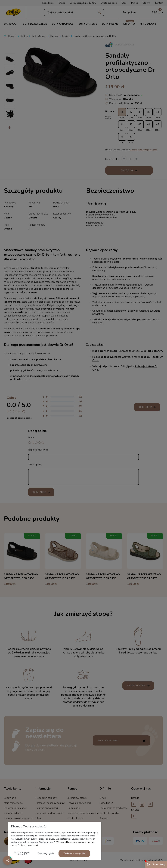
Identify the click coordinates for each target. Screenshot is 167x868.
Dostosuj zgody (46, 853)
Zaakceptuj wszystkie (74, 853)
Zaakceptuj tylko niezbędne (22, 853)
